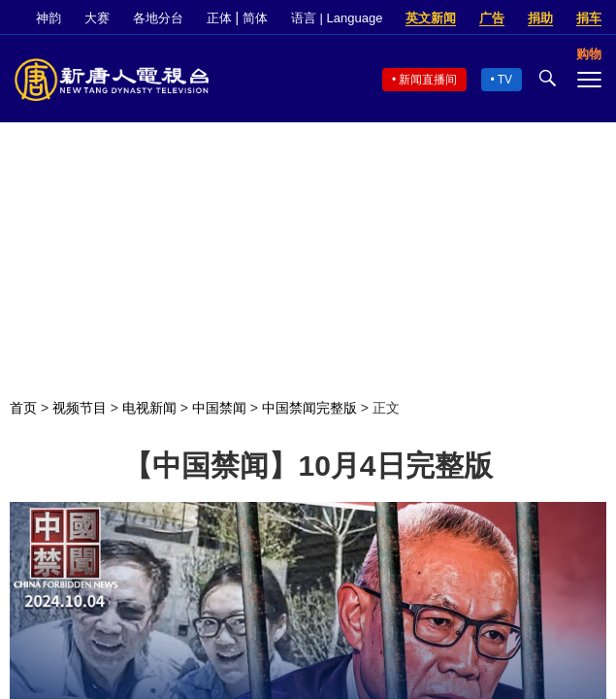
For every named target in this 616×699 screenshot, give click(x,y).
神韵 (49, 18)
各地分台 (158, 18)
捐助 (540, 18)
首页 (23, 408)
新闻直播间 (428, 80)
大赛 (97, 18)
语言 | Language (337, 18)
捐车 (589, 18)
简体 (255, 18)
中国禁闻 (219, 408)
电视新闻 (149, 408)
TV (505, 80)
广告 (492, 18)
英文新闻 (431, 18)
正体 (219, 18)
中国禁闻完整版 (309, 408)
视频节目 (80, 408)
